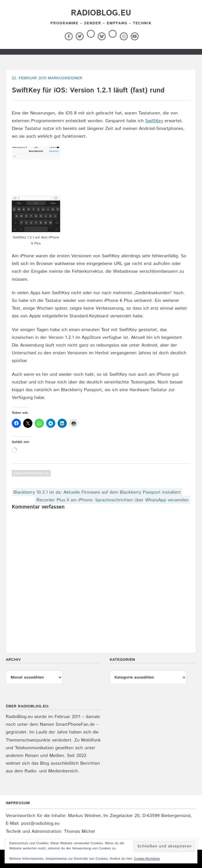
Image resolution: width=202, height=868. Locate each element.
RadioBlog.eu (101, 13)
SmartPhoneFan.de (31, 473)
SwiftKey (154, 121)
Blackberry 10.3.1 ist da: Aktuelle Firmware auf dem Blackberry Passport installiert (97, 492)
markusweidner (65, 78)
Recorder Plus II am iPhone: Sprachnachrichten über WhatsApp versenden (112, 500)
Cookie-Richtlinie (147, 859)
